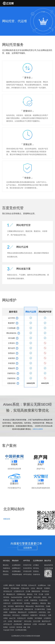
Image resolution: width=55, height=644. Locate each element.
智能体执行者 (29, 609)
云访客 (26, 600)
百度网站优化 (21, 594)
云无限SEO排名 (17, 603)
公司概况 (36, 565)
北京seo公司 (32, 585)
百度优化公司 (21, 618)
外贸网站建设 (16, 571)
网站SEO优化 (40, 606)
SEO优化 (6, 561)
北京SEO (12, 627)
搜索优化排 (27, 624)
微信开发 (48, 561)
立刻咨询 (27, 548)
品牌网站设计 (16, 568)
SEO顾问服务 (15, 588)
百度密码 (47, 588)
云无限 (35, 624)
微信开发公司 (46, 621)
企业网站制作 (16, 565)
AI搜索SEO (34, 615)
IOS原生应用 (27, 571)
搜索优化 (30, 594)
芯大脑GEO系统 (40, 609)
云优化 (10, 621)
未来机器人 (35, 603)
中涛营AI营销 (43, 600)
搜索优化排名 (36, 591)
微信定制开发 (49, 565)
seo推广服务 (28, 597)
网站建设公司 (11, 594)
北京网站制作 (38, 561)
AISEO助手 (42, 624)
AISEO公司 (7, 603)
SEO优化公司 (8, 591)
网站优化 (6, 571)
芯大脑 (28, 591)
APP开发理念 (27, 574)
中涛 (36, 594)
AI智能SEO (25, 615)
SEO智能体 (38, 618)
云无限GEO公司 (19, 591)
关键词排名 (6, 568)
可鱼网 (18, 585)
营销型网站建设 (17, 574)
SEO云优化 (37, 597)
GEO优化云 (16, 615)
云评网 (5, 585)
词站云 (13, 600)
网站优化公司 (22, 612)
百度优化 (6, 574)
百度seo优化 (25, 588)
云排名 (33, 588)
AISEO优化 (42, 612)
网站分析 (40, 588)
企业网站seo (42, 585)
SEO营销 (27, 603)
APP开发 (27, 561)
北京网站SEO (33, 612)
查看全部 (7, 519)
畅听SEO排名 (20, 606)
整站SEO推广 (18, 621)
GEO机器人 (43, 615)
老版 (25, 627)
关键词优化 (34, 600)
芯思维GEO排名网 (17, 609)
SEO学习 (20, 600)
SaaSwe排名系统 (16, 597)
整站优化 (6, 565)
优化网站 (30, 618)
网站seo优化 (30, 606)
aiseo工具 (12, 618)
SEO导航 (24, 585)
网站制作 (15, 561)
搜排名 (44, 597)
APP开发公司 (8, 624)
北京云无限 (37, 621)
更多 (29, 627)
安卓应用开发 (27, 568)
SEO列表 (19, 627)
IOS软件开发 (27, 565)
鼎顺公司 (12, 585)
